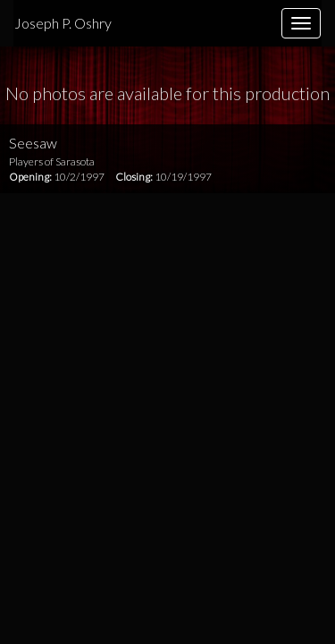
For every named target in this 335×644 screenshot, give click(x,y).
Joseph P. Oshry (63, 23)
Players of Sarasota (52, 161)
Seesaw (33, 143)
